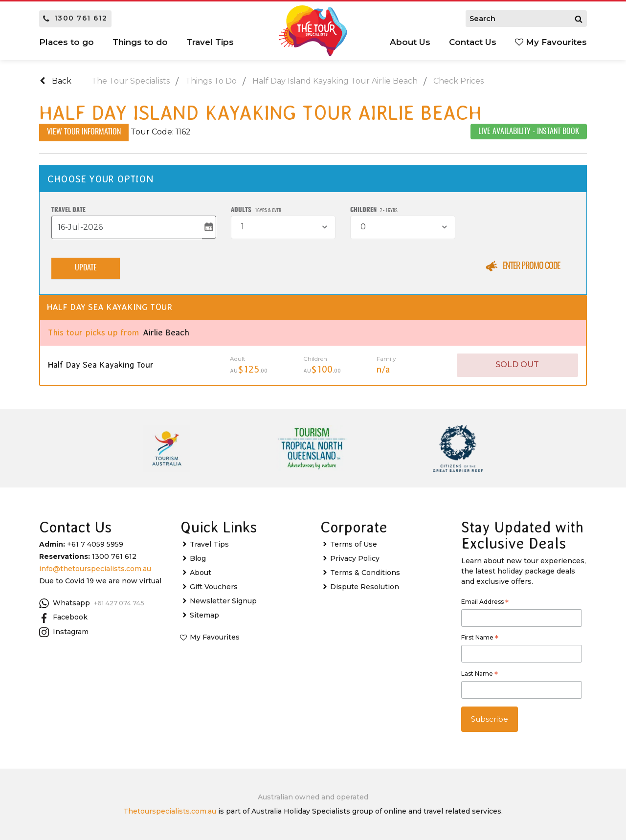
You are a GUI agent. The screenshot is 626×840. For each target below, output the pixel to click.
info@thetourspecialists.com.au (95, 569)
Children (374, 210)
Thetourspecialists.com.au (170, 811)
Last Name (480, 675)
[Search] (579, 19)
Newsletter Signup (223, 601)
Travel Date (68, 210)
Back (56, 81)
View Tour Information (84, 133)
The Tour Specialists (131, 81)
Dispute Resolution (365, 587)
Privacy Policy (355, 559)
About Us (410, 42)
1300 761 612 (75, 18)
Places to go (67, 42)
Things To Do (211, 81)
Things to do (140, 42)
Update (86, 269)
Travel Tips (210, 42)
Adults (256, 210)
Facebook (63, 618)
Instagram (64, 632)
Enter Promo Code (531, 266)
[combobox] (283, 227)
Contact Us (473, 42)
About (201, 573)
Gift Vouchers (214, 587)
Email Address (485, 603)
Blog (198, 559)
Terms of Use (354, 545)
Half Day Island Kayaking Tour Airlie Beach (335, 81)
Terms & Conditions (365, 573)
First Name (480, 639)
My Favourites (551, 42)
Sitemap (204, 616)
